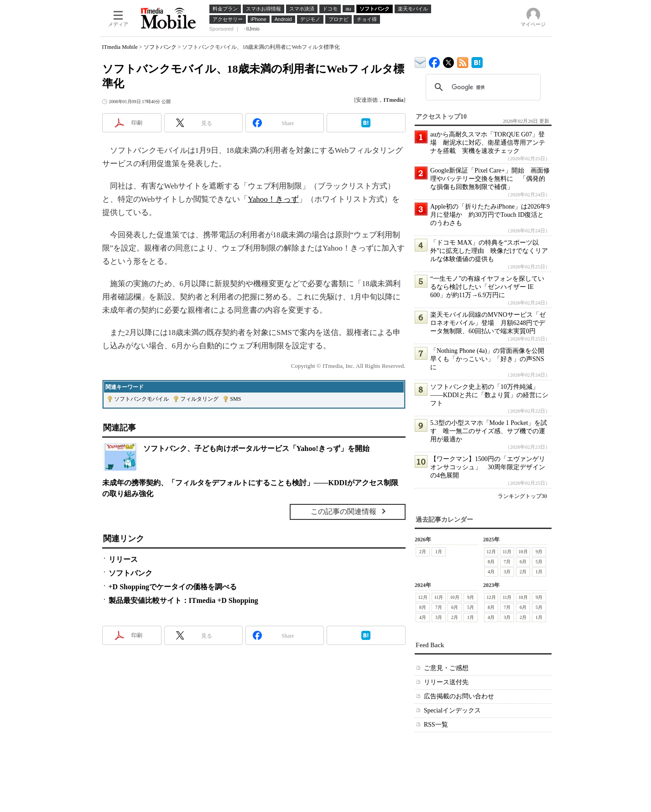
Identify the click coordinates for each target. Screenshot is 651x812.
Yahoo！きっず (273, 199)
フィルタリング (199, 399)
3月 (507, 572)
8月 (491, 562)
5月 (539, 562)
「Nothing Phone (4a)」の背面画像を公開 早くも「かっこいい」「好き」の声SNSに (490, 359)
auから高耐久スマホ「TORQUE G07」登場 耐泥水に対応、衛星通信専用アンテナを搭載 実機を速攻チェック (488, 143)
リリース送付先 (446, 682)
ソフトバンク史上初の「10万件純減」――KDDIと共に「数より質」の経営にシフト (489, 395)
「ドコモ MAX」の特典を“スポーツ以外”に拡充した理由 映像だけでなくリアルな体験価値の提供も (489, 251)
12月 (491, 552)
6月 (523, 562)
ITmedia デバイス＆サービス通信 (420, 61)
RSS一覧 (436, 725)
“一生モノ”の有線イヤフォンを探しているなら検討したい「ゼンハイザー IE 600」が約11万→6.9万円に (487, 287)
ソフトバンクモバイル (141, 399)
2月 (423, 552)
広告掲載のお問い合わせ (459, 696)
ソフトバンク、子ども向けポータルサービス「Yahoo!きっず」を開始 (256, 448)
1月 (439, 552)
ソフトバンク (160, 47)
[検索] (482, 87)
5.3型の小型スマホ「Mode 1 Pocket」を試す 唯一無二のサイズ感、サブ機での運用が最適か (489, 431)
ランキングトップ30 (522, 496)
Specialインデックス (452, 710)
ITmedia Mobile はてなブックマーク (477, 61)
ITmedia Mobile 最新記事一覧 (463, 61)
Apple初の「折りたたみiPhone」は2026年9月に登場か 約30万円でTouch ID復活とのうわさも (490, 215)
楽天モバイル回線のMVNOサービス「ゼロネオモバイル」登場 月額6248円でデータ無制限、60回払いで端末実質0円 (488, 323)
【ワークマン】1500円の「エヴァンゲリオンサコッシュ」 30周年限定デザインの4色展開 (488, 467)
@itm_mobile (449, 60)
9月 (539, 552)
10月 (523, 552)
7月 (507, 562)
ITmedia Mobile (120, 47)
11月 (507, 552)
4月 (491, 572)
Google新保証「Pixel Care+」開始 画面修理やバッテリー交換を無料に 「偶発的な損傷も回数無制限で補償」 (490, 179)
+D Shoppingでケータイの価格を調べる (173, 587)
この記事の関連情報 (344, 511)
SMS (235, 399)
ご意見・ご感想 (446, 668)
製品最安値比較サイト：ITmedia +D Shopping (183, 600)
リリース (123, 559)
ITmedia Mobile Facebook (435, 60)
